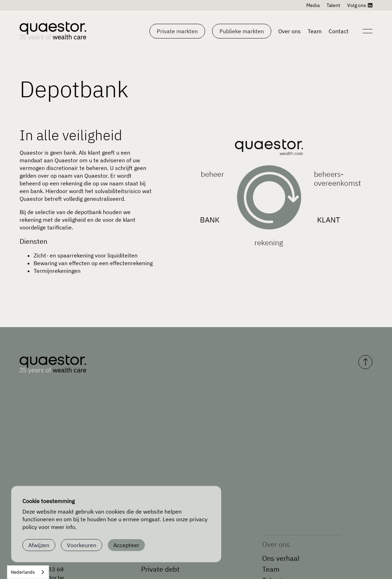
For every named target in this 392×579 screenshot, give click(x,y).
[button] (177, 31)
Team (315, 31)
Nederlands (23, 572)
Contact (339, 31)
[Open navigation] (367, 31)
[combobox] (28, 572)
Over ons (289, 31)
